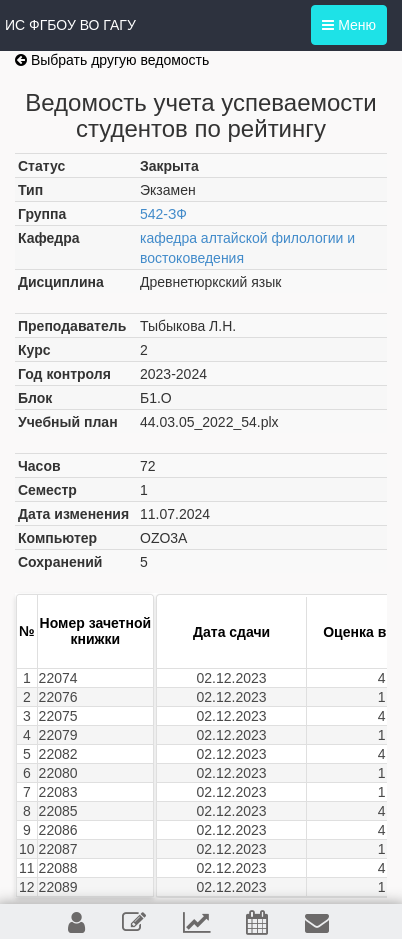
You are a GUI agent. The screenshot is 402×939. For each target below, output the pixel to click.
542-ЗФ (163, 214)
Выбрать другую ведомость (112, 60)
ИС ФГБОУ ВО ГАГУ (70, 25)
